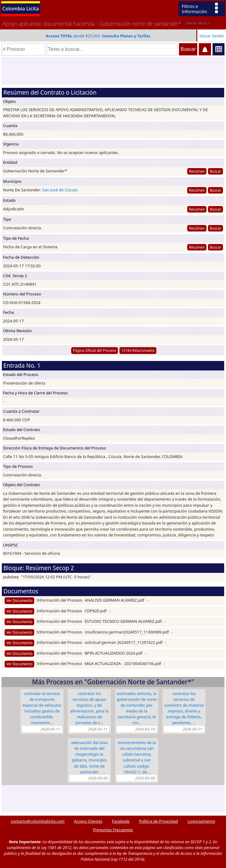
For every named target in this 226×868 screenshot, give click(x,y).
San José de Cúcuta (60, 190)
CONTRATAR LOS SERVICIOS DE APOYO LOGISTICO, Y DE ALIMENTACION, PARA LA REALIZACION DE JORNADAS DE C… (89, 708)
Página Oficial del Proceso (95, 350)
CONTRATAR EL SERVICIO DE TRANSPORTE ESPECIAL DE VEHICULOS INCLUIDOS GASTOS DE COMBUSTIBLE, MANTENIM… (42, 708)
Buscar (215, 171)
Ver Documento (20, 600)
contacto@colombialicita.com (38, 821)
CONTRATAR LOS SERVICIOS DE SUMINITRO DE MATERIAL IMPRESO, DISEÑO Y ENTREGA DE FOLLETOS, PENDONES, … (184, 708)
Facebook (121, 821)
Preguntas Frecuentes (113, 830)
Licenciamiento (201, 821)
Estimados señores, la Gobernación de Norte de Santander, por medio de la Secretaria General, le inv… (137, 708)
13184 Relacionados (138, 350)
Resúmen (197, 171)
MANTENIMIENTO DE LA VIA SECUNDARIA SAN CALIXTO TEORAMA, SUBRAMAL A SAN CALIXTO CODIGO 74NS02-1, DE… (137, 757)
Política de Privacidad (158, 821)
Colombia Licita (21, 8)
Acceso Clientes (88, 821)
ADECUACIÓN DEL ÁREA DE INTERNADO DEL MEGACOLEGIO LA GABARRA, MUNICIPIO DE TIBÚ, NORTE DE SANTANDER (89, 757)
